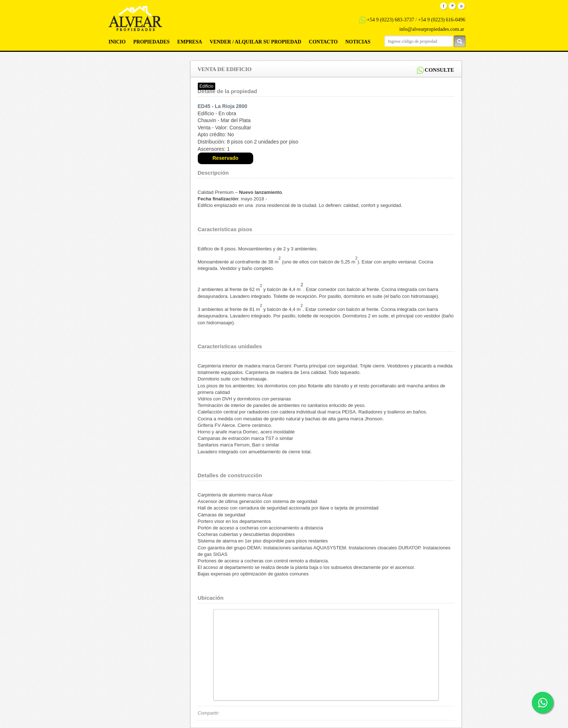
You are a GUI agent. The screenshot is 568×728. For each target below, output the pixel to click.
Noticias (358, 42)
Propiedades (151, 42)
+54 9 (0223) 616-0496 (442, 20)
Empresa (189, 42)
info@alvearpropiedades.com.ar (432, 29)
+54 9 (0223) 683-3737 (390, 20)
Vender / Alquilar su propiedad (256, 42)
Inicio (117, 42)
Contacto (323, 42)
